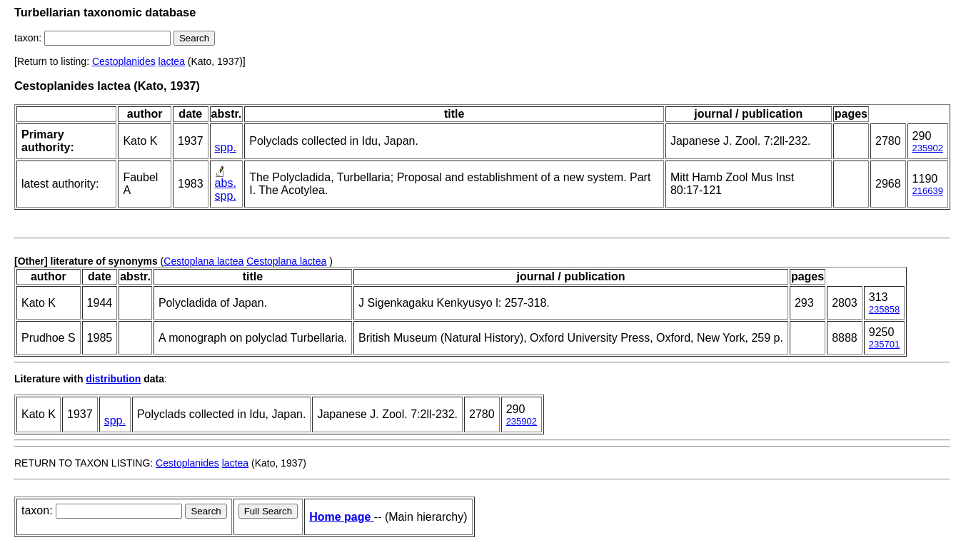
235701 (884, 344)
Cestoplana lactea (203, 261)
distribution (113, 379)
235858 (884, 309)
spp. (226, 147)
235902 (928, 148)
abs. (226, 183)
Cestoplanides (124, 61)
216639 (928, 191)
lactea (172, 61)
